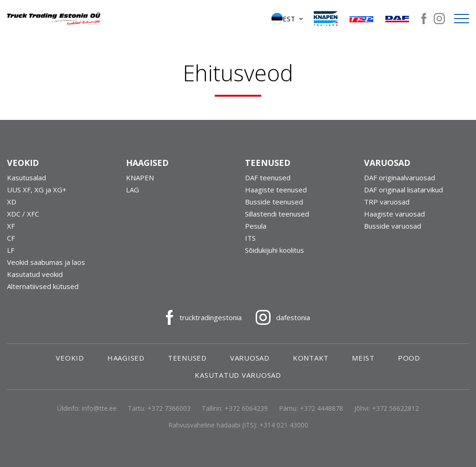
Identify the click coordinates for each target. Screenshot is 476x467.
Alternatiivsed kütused (43, 286)
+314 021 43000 (284, 425)
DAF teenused (268, 178)
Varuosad (250, 358)
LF (11, 250)
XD (12, 202)
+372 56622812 (395, 408)
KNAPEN (140, 178)
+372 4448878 (321, 408)
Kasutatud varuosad (238, 375)
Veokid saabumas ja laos (46, 262)
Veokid (70, 358)
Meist (363, 358)
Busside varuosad (393, 226)
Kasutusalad (26, 178)
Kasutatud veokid (35, 274)
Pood (409, 358)
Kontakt (311, 358)
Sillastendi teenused (277, 214)
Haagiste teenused (276, 190)
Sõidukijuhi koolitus (274, 250)
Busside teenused (274, 202)
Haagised (126, 358)
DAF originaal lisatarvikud (403, 190)
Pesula (256, 226)
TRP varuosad (387, 202)
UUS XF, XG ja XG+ (37, 190)
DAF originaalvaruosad (400, 178)
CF (11, 238)
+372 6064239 (246, 408)
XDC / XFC (23, 214)
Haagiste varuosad (394, 214)
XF (11, 226)
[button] (288, 19)
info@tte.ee (99, 408)
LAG (132, 190)
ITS (250, 238)
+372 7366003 (169, 408)
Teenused (187, 358)
